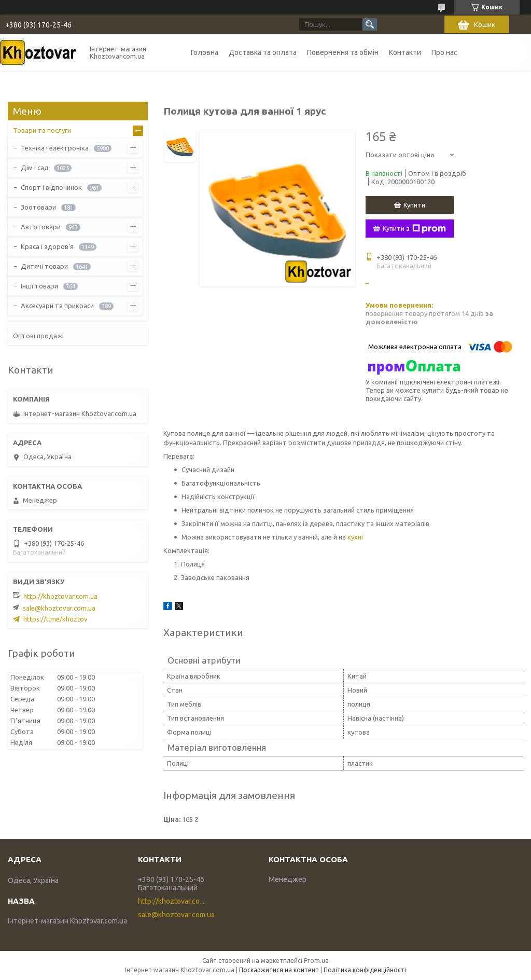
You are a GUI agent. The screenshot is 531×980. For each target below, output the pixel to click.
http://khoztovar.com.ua (60, 596)
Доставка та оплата (263, 52)
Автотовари (41, 227)
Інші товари (39, 286)
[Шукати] (370, 24)
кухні (355, 537)
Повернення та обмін (343, 52)
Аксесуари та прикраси (57, 306)
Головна (205, 52)
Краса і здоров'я (47, 246)
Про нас (444, 52)
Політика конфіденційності (365, 970)
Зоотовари (38, 207)
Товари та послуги (42, 130)
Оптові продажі (38, 336)
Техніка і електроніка (55, 148)
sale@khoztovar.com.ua (59, 608)
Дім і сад (35, 168)
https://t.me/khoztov (55, 619)
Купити (414, 205)
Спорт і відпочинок (51, 187)
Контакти (405, 52)
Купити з (414, 229)
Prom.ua (316, 961)
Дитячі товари (44, 266)
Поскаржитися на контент (279, 970)
